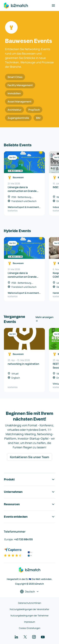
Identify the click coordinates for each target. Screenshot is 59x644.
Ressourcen (29, 504)
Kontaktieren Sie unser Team (29, 457)
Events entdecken (29, 517)
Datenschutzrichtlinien (30, 603)
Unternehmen (29, 492)
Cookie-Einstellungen (30, 628)
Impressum (30, 622)
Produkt (29, 479)
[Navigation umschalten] (53, 6)
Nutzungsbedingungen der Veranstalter (29, 609)
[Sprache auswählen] (29, 592)
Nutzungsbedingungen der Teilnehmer (30, 615)
